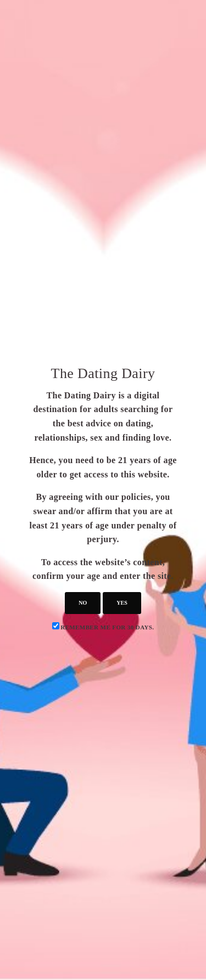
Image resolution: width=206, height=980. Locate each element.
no (83, 603)
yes (122, 603)
